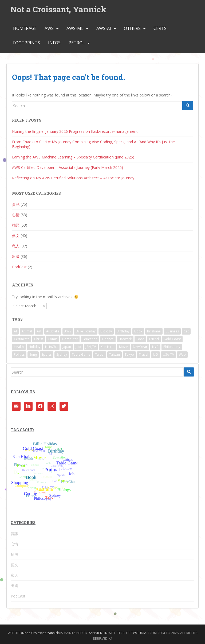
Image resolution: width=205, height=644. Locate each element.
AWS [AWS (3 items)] (68, 331)
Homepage (25, 28)
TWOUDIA (139, 633)
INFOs (54, 43)
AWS (49, 28)
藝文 (16, 236)
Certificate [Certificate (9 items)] (22, 339)
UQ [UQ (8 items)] (155, 354)
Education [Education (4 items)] (90, 339)
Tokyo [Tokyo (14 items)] (129, 354)
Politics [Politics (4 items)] (19, 354)
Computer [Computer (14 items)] (70, 339)
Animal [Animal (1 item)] (27, 331)
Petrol (77, 43)
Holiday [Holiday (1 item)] (34, 347)
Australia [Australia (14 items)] (53, 331)
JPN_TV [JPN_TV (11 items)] (91, 347)
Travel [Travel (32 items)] (143, 354)
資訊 (16, 204)
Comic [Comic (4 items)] (53, 339)
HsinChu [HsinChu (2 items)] (51, 347)
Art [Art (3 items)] (39, 331)
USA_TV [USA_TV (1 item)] (168, 354)
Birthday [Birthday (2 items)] (123, 331)
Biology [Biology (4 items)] (106, 331)
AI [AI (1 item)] (15, 331)
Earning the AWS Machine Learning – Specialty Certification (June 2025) (73, 157)
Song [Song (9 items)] (33, 354)
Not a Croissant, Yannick (58, 9)
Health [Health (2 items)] (19, 347)
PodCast (19, 267)
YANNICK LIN (98, 633)
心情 (16, 215)
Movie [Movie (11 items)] (124, 347)
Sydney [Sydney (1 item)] (62, 354)
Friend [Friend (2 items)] (154, 339)
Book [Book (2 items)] (138, 331)
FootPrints (27, 43)
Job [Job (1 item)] (78, 347)
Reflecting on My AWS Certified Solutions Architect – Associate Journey (73, 178)
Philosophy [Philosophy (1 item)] (172, 347)
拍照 (16, 225)
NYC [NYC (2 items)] (155, 347)
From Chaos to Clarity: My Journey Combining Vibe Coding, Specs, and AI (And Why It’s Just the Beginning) (93, 144)
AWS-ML (75, 28)
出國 (16, 256)
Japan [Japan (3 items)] (67, 347)
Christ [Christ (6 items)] (39, 339)
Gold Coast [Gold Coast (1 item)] (172, 339)
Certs (160, 28)
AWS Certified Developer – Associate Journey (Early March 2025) (68, 167)
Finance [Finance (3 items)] (108, 339)
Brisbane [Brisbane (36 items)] (154, 331)
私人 (16, 246)
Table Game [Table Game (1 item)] (81, 354)
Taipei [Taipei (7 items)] (100, 354)
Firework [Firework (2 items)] (125, 339)
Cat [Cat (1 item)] (186, 331)
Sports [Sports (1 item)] (47, 354)
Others (132, 28)
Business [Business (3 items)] (172, 331)
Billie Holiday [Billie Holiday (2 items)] (86, 331)
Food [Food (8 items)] (140, 339)
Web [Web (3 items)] (182, 354)
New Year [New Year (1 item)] (140, 347)
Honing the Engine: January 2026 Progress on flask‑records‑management (75, 131)
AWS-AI (104, 28)
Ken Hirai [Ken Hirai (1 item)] (107, 347)
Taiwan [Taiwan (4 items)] (115, 354)
